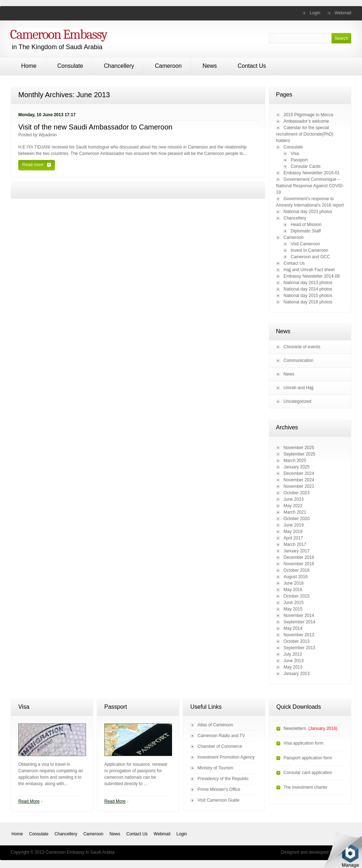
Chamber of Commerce (220, 746)
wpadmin (48, 135)
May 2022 (293, 506)
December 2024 (299, 473)
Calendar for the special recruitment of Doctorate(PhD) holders (305, 134)
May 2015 (293, 609)
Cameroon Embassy (59, 34)
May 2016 (293, 590)
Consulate (70, 66)
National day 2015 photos (308, 296)
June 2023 (294, 499)
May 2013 (293, 667)
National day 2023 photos (308, 212)
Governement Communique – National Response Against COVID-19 (310, 186)
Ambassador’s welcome (306, 121)
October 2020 (297, 519)
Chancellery (119, 66)
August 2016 (296, 577)
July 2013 (293, 654)
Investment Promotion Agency (226, 757)
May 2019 (293, 532)
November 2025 (299, 448)
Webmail (343, 13)
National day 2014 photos (308, 289)
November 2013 (299, 635)
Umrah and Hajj (298, 388)
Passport (299, 160)
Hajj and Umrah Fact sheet (309, 270)
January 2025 (297, 467)
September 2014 (299, 622)
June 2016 (294, 583)
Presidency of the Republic (223, 779)
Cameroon (168, 66)
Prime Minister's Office (219, 789)
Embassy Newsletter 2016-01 (312, 173)
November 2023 (299, 486)
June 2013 (294, 661)
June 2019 (294, 525)
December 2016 (299, 557)
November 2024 (299, 480)
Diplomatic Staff (306, 231)
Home (29, 66)
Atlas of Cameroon (215, 725)
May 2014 (293, 628)
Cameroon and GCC (310, 257)
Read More (29, 801)
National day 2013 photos (308, 283)
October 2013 (297, 641)
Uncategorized (297, 401)
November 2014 (299, 615)
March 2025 (295, 461)
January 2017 (297, 551)
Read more (33, 165)
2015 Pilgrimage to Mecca (308, 115)
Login (315, 13)
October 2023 (297, 493)
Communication (298, 360)
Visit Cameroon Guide (218, 800)
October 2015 (297, 596)
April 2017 (293, 538)
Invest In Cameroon (309, 250)
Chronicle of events (302, 347)
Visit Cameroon (305, 244)
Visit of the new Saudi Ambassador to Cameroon (95, 127)
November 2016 (299, 564)
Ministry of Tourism (215, 768)
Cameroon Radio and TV (221, 736)
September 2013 (299, 648)
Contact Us (252, 66)
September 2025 (299, 454)
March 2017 (295, 544)
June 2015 (294, 603)
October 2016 (297, 570)
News (210, 66)
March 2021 (295, 512)
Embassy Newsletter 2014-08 (312, 276)
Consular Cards (306, 166)
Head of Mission (306, 225)
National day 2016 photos (308, 302)
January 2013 (297, 674)
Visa (295, 154)
